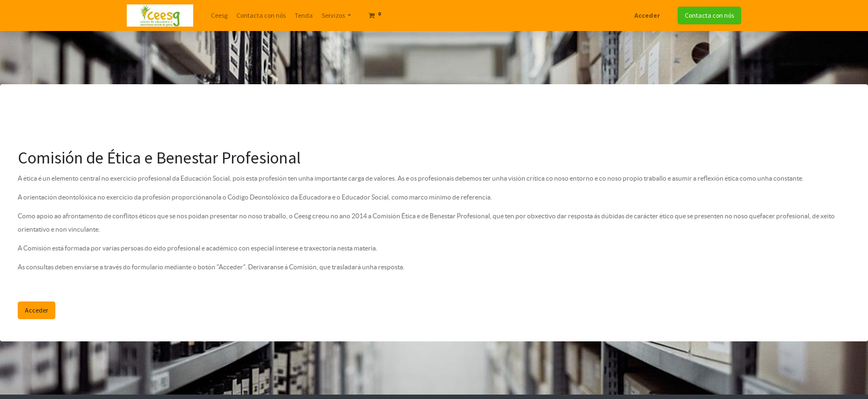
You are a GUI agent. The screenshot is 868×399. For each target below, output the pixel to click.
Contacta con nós (709, 15)
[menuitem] (219, 16)
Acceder (647, 15)
